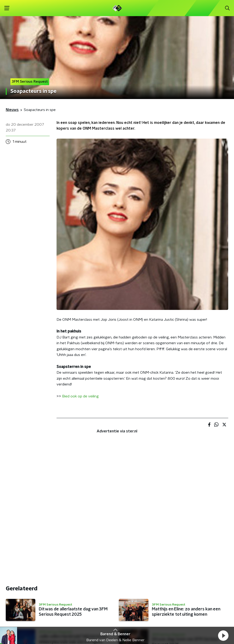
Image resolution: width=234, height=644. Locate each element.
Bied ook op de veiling (80, 396)
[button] (223, 635)
